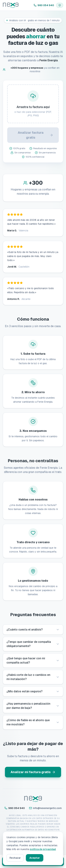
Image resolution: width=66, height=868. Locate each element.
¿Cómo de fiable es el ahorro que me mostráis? (33, 722)
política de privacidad (43, 849)
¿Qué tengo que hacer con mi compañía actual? (33, 660)
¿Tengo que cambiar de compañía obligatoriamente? (33, 644)
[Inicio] (11, 5)
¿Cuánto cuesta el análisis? (33, 630)
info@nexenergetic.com (45, 808)
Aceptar (35, 858)
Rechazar (15, 858)
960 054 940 (44, 5)
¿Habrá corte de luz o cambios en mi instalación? (33, 677)
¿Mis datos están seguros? (33, 691)
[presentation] (33, 104)
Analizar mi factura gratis (33, 772)
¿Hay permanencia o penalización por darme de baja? (33, 706)
